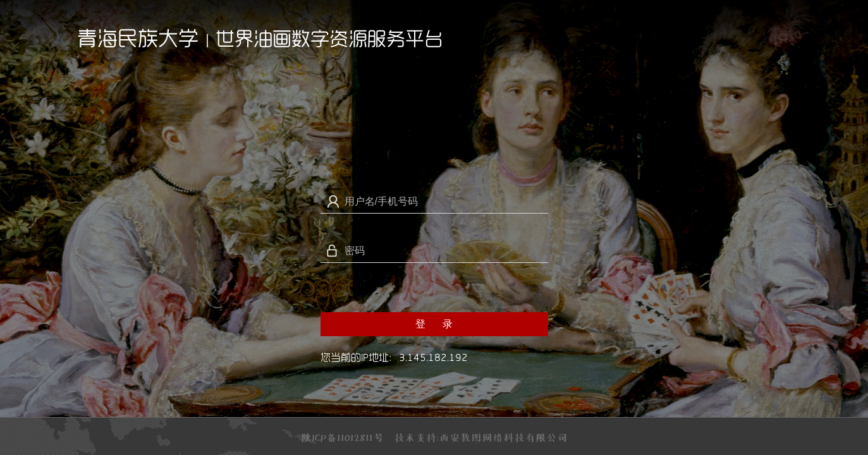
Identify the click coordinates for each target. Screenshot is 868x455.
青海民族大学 (138, 38)
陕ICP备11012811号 (342, 437)
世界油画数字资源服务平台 (329, 39)
